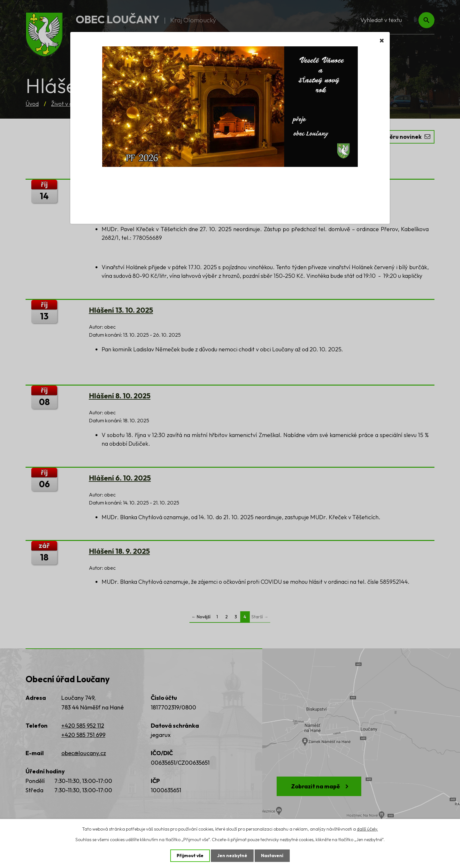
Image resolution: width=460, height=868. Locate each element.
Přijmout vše (190, 856)
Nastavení (272, 856)
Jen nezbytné (232, 856)
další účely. (367, 829)
